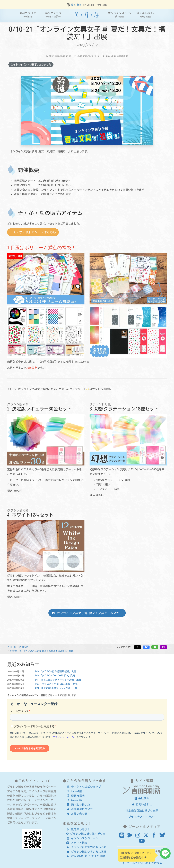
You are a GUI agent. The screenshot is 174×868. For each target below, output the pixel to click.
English (76, 5)
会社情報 (142, 798)
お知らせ (24, 647)
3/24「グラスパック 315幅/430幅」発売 (56, 684)
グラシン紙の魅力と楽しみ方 (86, 847)
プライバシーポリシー (142, 817)
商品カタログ (28, 15)
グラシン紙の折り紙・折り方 (86, 834)
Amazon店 (74, 800)
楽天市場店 (75, 796)
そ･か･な (11, 647)
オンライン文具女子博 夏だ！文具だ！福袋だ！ (87, 613)
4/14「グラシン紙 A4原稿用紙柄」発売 (55, 671)
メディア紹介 (77, 843)
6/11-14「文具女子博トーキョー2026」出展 (58, 680)
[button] (137, 647)
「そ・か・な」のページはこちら (33, 232)
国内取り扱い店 (78, 805)
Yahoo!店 (74, 791)
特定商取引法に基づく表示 (142, 811)
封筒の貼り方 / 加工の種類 (86, 856)
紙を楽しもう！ (78, 829)
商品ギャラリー (55, 15)
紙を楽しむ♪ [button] (145, 15)
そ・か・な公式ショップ (84, 787)
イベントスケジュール (82, 838)
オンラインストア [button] (120, 15)
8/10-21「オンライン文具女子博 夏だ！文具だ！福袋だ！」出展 (41, 651)
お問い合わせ (77, 814)
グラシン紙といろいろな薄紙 (86, 852)
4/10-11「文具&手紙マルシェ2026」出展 (56, 688)
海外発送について (79, 809)
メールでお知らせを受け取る (142, 863)
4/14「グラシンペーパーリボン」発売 (55, 675)
